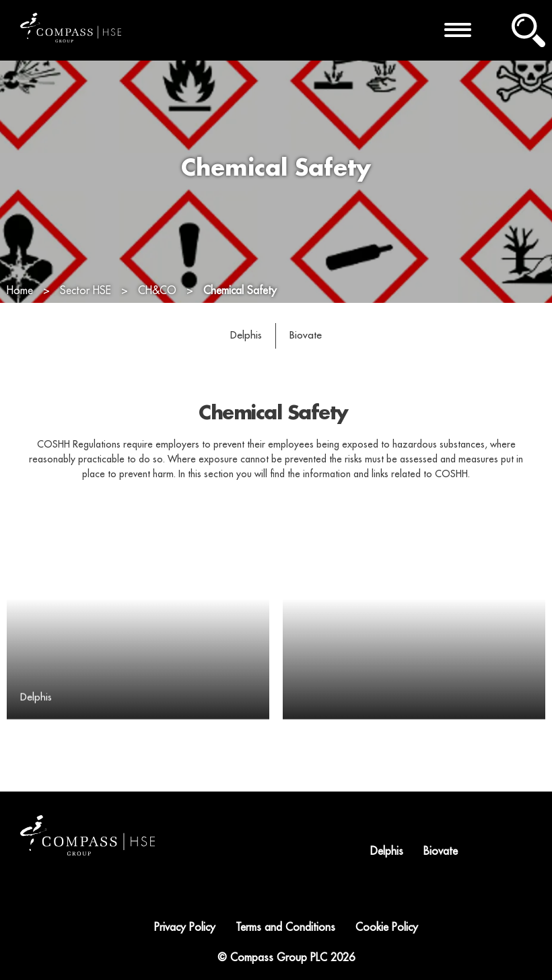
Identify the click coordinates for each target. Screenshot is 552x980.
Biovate (306, 335)
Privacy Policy (185, 928)
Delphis (246, 335)
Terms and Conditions (285, 928)
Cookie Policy (387, 928)
